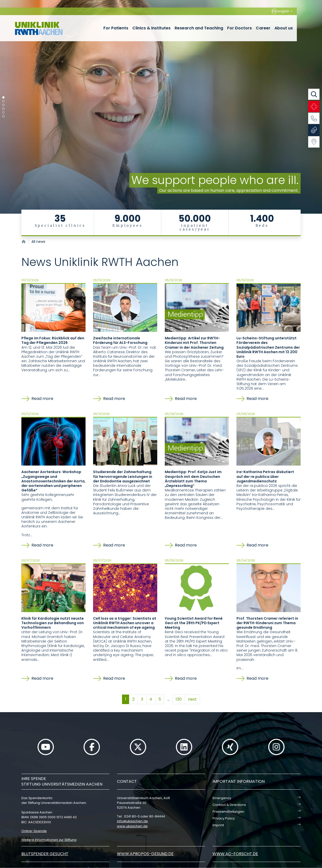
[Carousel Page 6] (3, 116)
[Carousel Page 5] (3, 112)
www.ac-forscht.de (235, 854)
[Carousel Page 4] (3, 109)
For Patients (116, 28)
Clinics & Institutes (151, 28)
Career (263, 28)
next (192, 699)
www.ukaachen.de (132, 826)
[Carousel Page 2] (3, 101)
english (281, 11)
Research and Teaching (199, 28)
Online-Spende (34, 831)
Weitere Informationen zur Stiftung (49, 840)
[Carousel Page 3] (3, 105)
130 (179, 699)
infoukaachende (132, 821)
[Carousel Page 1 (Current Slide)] (3, 97)
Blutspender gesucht (45, 854)
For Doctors (239, 28)
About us (284, 28)
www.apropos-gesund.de (145, 854)
